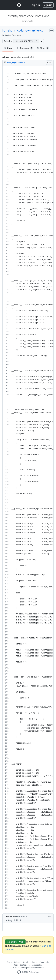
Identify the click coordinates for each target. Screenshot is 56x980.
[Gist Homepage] (19, 5)
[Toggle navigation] (4, 5)
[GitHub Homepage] (19, 972)
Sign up (48, 5)
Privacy (17, 962)
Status (34, 962)
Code (8, 48)
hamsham (9, 30)
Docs (16, 965)
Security (26, 962)
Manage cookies (36, 965)
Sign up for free (15, 942)
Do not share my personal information (28, 968)
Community (44, 962)
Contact (23, 965)
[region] (28, 488)
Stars (43, 48)
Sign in (36, 5)
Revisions (24, 48)
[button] (41, 41)
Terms (9, 962)
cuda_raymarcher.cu (30, 30)
